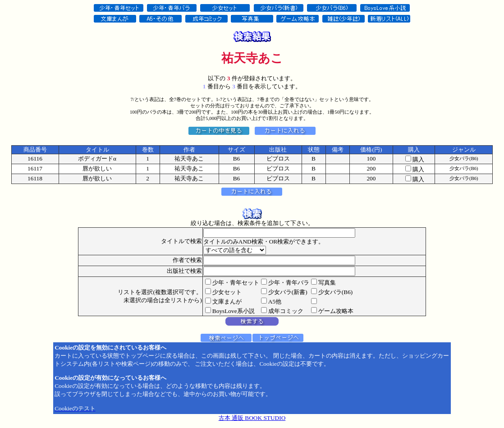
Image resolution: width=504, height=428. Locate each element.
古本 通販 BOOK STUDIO (252, 418)
